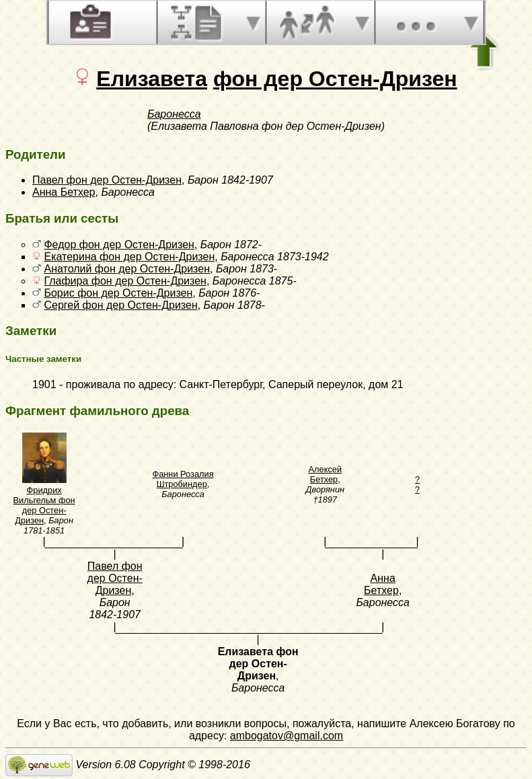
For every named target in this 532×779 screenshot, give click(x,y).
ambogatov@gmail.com (287, 736)
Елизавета (152, 79)
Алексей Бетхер (326, 474)
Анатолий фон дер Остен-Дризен (127, 269)
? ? (417, 484)
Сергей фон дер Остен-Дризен (120, 305)
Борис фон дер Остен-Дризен (118, 293)
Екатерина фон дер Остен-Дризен (129, 257)
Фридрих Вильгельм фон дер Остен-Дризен (44, 505)
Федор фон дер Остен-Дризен (119, 245)
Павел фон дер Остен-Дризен (107, 180)
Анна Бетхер (64, 192)
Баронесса (174, 114)
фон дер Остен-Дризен (335, 79)
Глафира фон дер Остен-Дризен (125, 281)
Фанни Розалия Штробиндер (183, 479)
